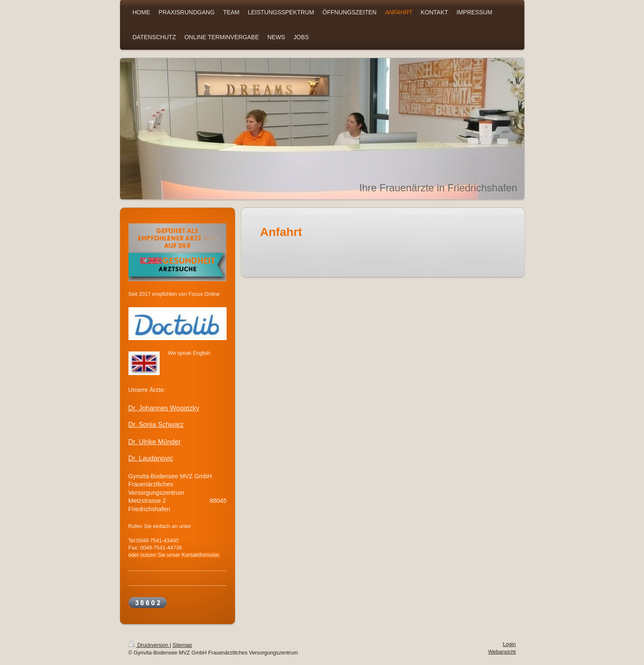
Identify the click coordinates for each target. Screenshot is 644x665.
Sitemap (182, 645)
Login (509, 644)
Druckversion (149, 645)
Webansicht (502, 652)
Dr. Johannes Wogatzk (162, 408)
